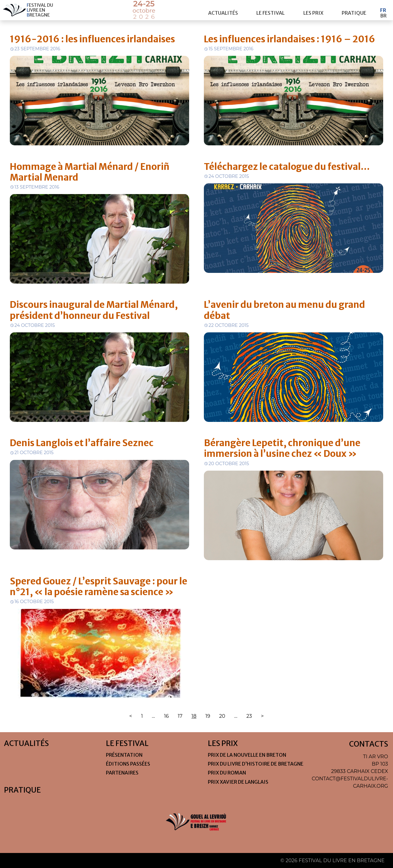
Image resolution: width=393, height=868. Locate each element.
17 (180, 716)
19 (208, 716)
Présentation (124, 755)
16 (166, 716)
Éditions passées (128, 764)
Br (383, 13)
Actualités (223, 10)
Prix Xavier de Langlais (238, 782)
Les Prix (313, 10)
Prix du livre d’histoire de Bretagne (256, 764)
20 (222, 716)
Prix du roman (227, 773)
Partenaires (122, 773)
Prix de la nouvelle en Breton (247, 755)
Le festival (270, 10)
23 (249, 716)
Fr (383, 7)
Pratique (354, 10)
